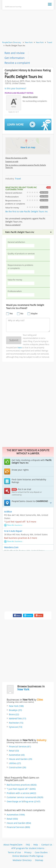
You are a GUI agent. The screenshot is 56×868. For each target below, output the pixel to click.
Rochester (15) (16, 723)
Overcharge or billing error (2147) (23, 801)
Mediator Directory (22, 860)
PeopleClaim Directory (12, 42)
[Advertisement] (28, 26)
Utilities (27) (15, 763)
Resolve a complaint (17, 63)
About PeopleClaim (13, 845)
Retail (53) (14, 751)
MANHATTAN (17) (17, 719)
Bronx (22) (14, 714)
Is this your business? (15, 88)
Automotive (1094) (16, 815)
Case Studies (41, 852)
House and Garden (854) (19, 823)
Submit (14, 340)
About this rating (30, 97)
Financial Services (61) (20, 746)
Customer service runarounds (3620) (25, 797)
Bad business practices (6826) (22, 785)
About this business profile (16, 158)
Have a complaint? (13, 225)
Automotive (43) (17, 755)
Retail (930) (12, 819)
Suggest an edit (12, 161)
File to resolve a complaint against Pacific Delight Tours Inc (26, 166)
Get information (14, 58)
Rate (28, 232)
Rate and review (14, 53)
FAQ (28, 845)
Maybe (34, 314)
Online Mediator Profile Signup (28, 856)
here (20, 347)
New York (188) (16, 706)
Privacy (28, 852)
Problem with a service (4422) (21, 793)
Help (36, 845)
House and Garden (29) (20, 759)
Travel (49, 42)
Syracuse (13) (16, 727)
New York (29, 42)
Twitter (28, 615)
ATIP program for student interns (28, 848)
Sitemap (39, 860)
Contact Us (47, 845)
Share (17, 615)
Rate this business (13, 525)
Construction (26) (17, 767)
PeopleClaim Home (14, 4)
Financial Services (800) (18, 827)
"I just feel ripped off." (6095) (21, 789)
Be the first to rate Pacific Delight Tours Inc (27, 211)
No (22, 314)
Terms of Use (14, 852)
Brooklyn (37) (15, 710)
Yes (11, 314)
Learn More (29, 125)
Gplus (39, 615)
